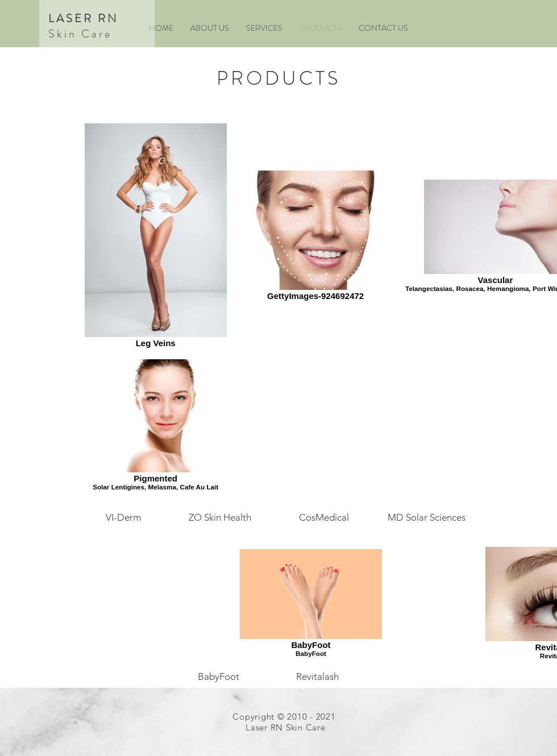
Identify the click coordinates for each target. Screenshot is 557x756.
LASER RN (83, 18)
